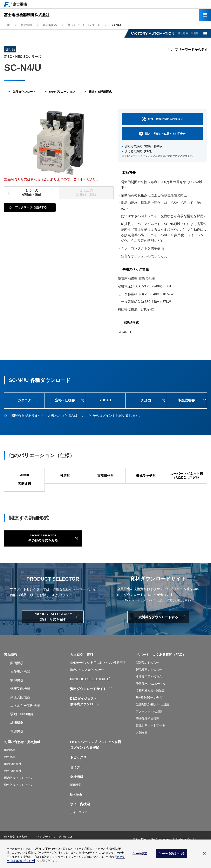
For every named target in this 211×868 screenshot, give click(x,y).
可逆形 (65, 476)
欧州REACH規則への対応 (153, 725)
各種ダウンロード (24, 92)
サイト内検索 (80, 825)
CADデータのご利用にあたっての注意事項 (98, 683)
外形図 (146, 401)
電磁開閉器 (50, 25)
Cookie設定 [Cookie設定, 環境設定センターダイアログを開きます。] (140, 855)
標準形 (24, 476)
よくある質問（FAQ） (139, 151)
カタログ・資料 (82, 675)
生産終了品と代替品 (149, 697)
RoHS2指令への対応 (149, 718)
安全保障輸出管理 (148, 739)
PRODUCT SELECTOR (88, 700)
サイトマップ (79, 832)
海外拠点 (10, 777)
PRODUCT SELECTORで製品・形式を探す (53, 637)
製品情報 (26, 25)
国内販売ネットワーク (19, 798)
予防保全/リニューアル (151, 704)
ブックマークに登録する (31, 207)
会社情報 (77, 797)
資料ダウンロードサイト (88, 709)
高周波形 (24, 493)
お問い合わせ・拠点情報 (22, 762)
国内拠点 (10, 770)
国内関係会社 (13, 784)
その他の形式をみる (38, 558)
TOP (7, 25)
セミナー (77, 787)
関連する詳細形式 (100, 92)
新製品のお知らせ (148, 683)
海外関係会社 (13, 791)
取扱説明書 (186, 401)
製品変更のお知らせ (149, 690)
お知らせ (142, 753)
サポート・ (144, 675)
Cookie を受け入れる (172, 855)
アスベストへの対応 (149, 732)
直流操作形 (105, 476)
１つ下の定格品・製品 (32, 192)
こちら (87, 416)
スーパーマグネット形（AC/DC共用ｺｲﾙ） (186, 476)
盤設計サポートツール (150, 746)
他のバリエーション (62, 92)
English (76, 815)
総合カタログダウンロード (87, 690)
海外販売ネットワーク (19, 805)
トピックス (78, 778)
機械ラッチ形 (146, 476)
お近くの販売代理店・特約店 (144, 146)
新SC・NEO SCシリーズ (84, 25)
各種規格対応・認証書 (150, 711)
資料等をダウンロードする (158, 637)
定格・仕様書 (65, 401)
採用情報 (76, 805)
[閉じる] (204, 855)
